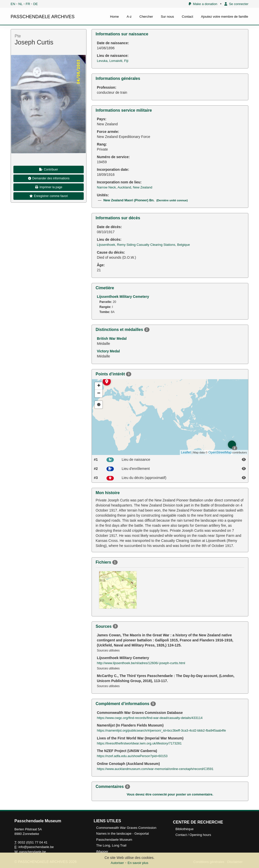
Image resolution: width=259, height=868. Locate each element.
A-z (129, 17)
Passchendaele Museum (114, 840)
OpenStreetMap (220, 452)
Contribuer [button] (49, 170)
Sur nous (167, 17)
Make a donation (203, 4)
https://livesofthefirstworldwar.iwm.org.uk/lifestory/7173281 (139, 743)
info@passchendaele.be (36, 847)
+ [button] (99, 386)
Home (114, 17)
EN (13, 4)
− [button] (99, 394)
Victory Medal (108, 351)
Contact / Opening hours (193, 835)
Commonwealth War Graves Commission (126, 828)
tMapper (102, 851)
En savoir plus (138, 863)
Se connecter (236, 4)
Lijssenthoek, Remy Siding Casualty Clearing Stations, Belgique (143, 245)
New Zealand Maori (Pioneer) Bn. (146, 200)
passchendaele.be (33, 852)
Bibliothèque (185, 829)
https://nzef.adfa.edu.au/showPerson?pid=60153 (132, 756)
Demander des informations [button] (49, 178)
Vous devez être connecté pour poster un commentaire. (170, 794)
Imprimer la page (49, 187)
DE (35, 4)
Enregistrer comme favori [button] (49, 196)
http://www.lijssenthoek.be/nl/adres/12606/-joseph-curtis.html (141, 663)
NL (21, 4)
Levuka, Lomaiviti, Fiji (113, 61)
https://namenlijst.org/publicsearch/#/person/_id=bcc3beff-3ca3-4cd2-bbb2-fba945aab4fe (161, 730)
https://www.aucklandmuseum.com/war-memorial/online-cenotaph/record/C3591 (155, 769)
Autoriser (117, 863)
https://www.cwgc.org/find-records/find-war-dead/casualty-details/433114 (150, 718)
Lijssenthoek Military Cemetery (123, 297)
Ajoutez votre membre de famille (225, 17)
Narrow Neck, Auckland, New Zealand (125, 187)
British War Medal (112, 339)
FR (28, 4)
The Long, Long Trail (111, 845)
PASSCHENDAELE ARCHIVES (43, 17)
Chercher (146, 17)
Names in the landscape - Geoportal (122, 834)
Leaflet (186, 452)
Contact (188, 17)
